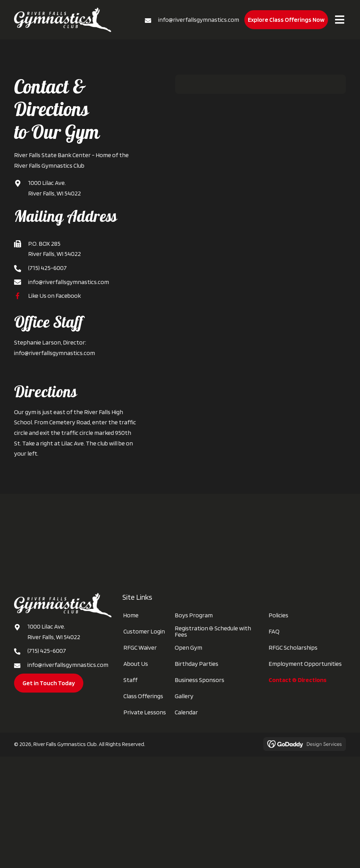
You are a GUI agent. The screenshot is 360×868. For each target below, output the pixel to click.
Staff (130, 680)
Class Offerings (143, 696)
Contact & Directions (298, 680)
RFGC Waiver (140, 648)
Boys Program (194, 615)
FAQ (274, 631)
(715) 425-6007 (47, 268)
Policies (278, 615)
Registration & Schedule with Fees (213, 631)
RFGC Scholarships (293, 648)
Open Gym (188, 648)
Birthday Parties (197, 664)
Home (131, 615)
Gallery (184, 696)
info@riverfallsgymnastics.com (199, 20)
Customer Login (144, 631)
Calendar (186, 712)
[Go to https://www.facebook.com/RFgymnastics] (21, 295)
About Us (136, 664)
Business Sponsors (200, 680)
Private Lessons (145, 712)
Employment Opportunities (305, 664)
